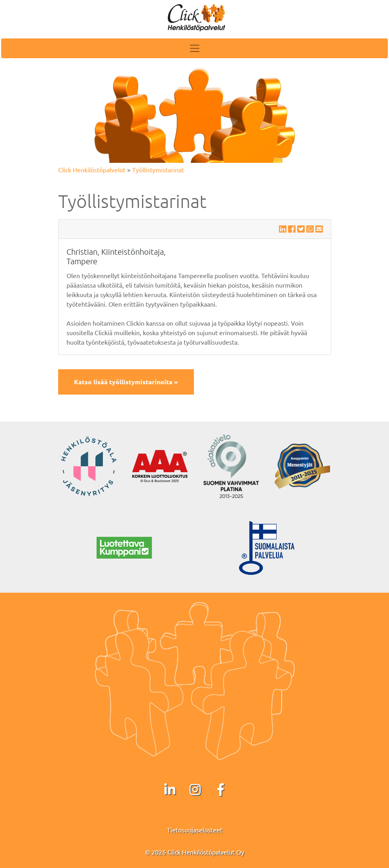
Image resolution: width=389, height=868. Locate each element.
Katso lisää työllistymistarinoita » (126, 382)
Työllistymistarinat (158, 170)
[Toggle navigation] (194, 48)
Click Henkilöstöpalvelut (92, 170)
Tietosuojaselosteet (195, 830)
